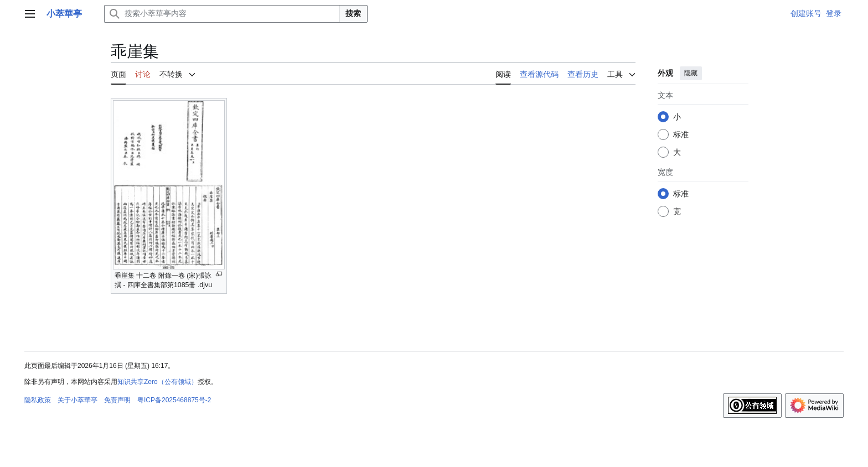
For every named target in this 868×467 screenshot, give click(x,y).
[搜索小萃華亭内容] (222, 14)
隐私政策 (38, 400)
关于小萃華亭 (77, 400)
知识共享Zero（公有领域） (157, 382)
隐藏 (691, 73)
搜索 (353, 13)
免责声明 (117, 400)
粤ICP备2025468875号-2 (174, 400)
